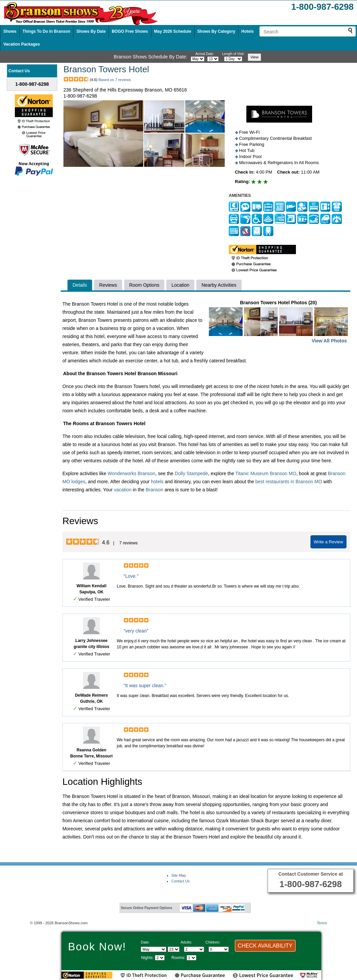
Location (180, 285)
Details (80, 285)
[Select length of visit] (233, 59)
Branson (155, 490)
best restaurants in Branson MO (289, 482)
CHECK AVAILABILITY (265, 946)
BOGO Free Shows (130, 31)
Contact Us (181, 881)
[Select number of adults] (194, 949)
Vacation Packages (22, 44)
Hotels (248, 31)
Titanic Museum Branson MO (266, 473)
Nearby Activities (219, 285)
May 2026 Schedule (173, 31)
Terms (322, 923)
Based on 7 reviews (115, 80)
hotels (157, 482)
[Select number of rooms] (191, 958)
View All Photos (329, 341)
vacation (123, 490)
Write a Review (328, 542)
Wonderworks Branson (131, 473)
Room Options (144, 285)
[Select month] (198, 59)
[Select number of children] (219, 949)
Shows (10, 31)
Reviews (108, 285)
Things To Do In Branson (47, 31)
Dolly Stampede (191, 473)
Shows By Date (91, 31)
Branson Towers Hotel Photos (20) (278, 322)
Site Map (179, 875)
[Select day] (213, 59)
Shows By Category (216, 31)
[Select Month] (154, 949)
